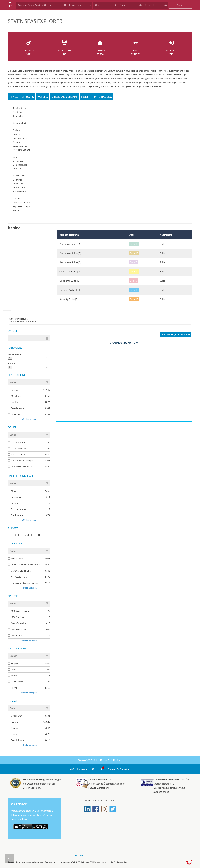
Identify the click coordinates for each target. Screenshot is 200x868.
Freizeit (86, 97)
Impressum (83, 769)
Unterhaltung (103, 97)
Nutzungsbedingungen (33, 862)
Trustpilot (78, 855)
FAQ (113, 862)
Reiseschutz (123, 862)
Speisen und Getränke (65, 97)
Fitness (14, 97)
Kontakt (105, 862)
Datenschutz (51, 862)
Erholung (28, 97)
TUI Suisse (95, 862)
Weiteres (43, 97)
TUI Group (84, 862)
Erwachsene (14, 354)
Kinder (11, 363)
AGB (72, 769)
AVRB (74, 862)
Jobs (18, 862)
